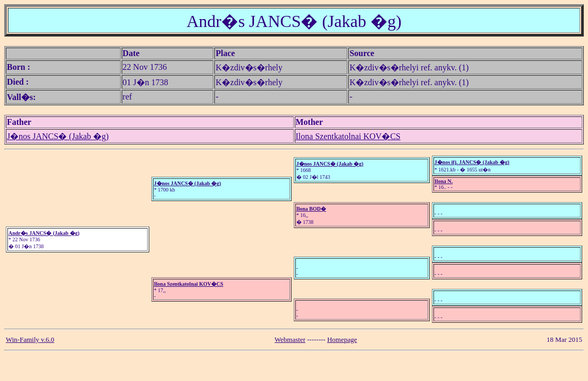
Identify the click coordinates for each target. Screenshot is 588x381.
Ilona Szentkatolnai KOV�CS (348, 136)
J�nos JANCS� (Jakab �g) (58, 136)
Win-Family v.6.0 (30, 339)
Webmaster (290, 339)
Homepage (342, 339)
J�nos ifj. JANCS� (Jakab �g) (472, 162)
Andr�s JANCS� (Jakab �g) (44, 233)
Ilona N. (444, 181)
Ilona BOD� (311, 209)
